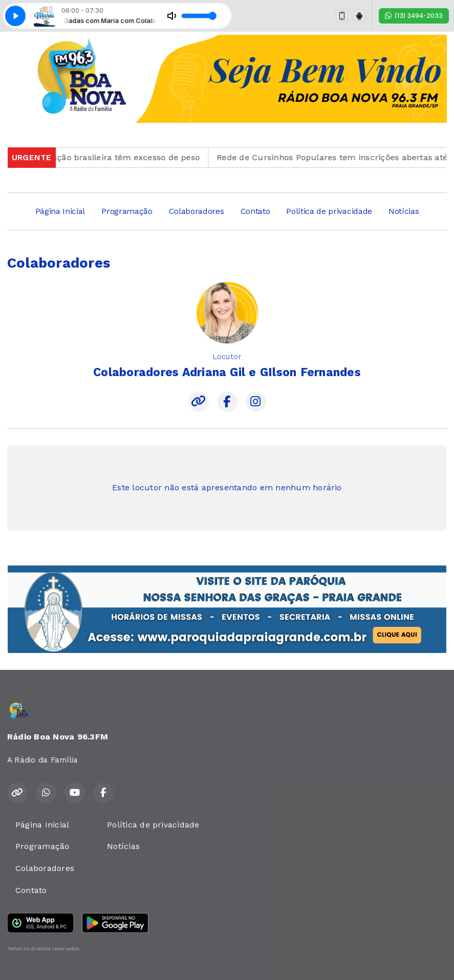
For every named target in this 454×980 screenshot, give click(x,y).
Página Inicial (60, 211)
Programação (127, 211)
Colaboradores (197, 211)
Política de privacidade (329, 211)
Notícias (404, 211)
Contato (255, 211)
